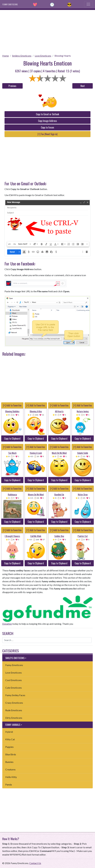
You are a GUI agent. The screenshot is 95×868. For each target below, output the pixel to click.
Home (6, 56)
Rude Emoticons (14, 710)
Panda (9, 784)
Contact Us (35, 863)
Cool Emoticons (14, 680)
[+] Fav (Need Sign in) (48, 134)
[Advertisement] (48, 31)
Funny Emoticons (14, 665)
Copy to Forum (48, 127)
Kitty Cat (10, 739)
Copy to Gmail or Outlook (48, 114)
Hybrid (9, 732)
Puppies (9, 747)
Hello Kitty (11, 777)
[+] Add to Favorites (12, 405)
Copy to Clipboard (12, 439)
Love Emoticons (43, 56)
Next (83, 86)
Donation (7, 624)
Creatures (10, 769)
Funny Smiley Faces (15, 695)
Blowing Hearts (63, 56)
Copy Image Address (48, 121)
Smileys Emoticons (22, 56)
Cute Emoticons (14, 688)
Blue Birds (11, 754)
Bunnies (9, 762)
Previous (12, 86)
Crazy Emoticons (14, 703)
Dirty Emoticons (14, 718)
